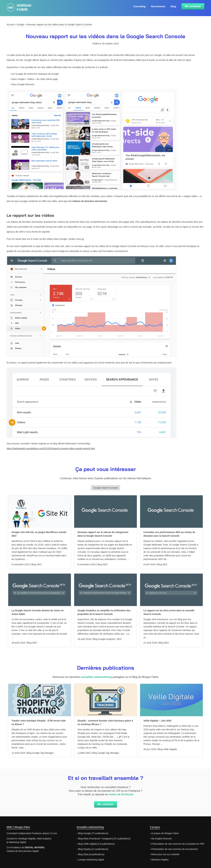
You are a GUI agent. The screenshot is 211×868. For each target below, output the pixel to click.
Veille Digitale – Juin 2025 (157, 721)
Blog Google (84, 833)
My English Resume (162, 839)
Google (20, 25)
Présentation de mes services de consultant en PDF (178, 844)
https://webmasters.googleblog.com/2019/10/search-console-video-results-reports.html (51, 448)
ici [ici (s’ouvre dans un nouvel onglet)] (83, 239)
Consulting (140, 6)
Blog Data (83, 854)
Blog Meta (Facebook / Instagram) (95, 839)
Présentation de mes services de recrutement (175, 849)
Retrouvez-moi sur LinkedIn (165, 854)
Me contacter (193, 6)
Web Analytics (44, 839)
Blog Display (84, 849)
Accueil (10, 25)
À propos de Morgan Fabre (165, 833)
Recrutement (158, 6)
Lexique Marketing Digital (91, 860)
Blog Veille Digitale (88, 844)
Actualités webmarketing (90, 827)
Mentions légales (160, 860)
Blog (173, 6)
